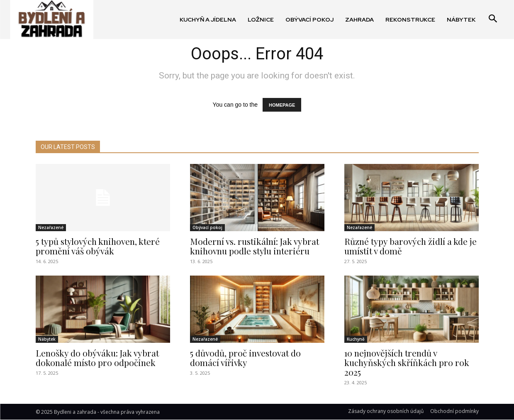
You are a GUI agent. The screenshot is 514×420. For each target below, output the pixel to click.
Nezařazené (51, 227)
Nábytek (47, 339)
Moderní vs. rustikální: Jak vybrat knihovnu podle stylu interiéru (255, 246)
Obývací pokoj (207, 227)
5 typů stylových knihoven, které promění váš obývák (98, 246)
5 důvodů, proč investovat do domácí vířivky (245, 358)
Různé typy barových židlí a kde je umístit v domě (410, 246)
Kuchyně (356, 339)
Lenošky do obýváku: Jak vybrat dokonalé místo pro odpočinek (97, 358)
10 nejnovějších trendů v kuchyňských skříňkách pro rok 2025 (407, 362)
